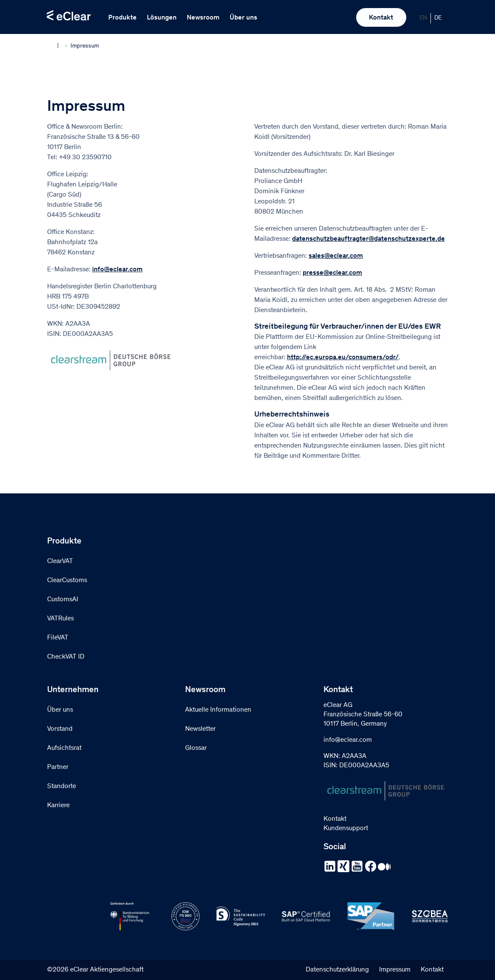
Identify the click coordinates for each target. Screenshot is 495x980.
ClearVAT (60, 561)
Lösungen (162, 18)
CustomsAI (63, 600)
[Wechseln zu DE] (438, 18)
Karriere (58, 805)
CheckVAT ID (66, 657)
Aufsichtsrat (64, 748)
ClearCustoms (67, 580)
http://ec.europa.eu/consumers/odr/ (343, 358)
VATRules (60, 619)
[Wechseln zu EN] (423, 18)
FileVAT (58, 638)
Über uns (243, 18)
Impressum (395, 970)
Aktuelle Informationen (218, 710)
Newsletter (200, 729)
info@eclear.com (117, 270)
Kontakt (381, 18)
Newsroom (203, 18)
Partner (58, 767)
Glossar (196, 748)
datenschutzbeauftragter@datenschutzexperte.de (368, 239)
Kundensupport (346, 828)
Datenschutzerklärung (337, 970)
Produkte (122, 18)
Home (53, 45)
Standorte (62, 786)
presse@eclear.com (332, 273)
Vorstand (60, 729)
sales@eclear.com (336, 256)
